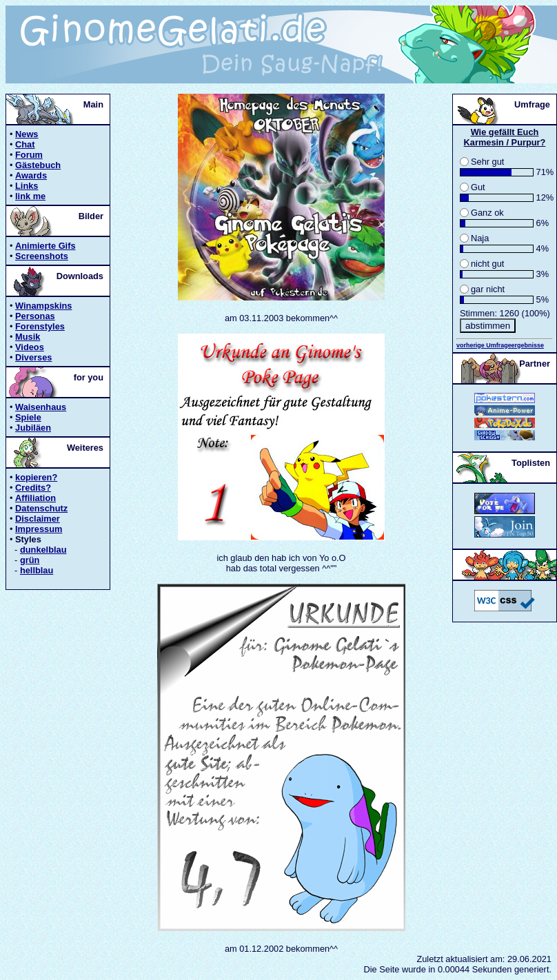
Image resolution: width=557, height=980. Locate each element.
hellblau (37, 570)
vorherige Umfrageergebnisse (500, 345)
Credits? (33, 488)
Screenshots (42, 256)
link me (30, 196)
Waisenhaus (41, 407)
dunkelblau (43, 550)
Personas (35, 316)
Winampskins (43, 306)
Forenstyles (40, 326)
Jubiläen (33, 428)
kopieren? (36, 477)
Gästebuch (38, 165)
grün (30, 560)
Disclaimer (38, 519)
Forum (29, 155)
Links (27, 186)
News (27, 134)
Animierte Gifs (45, 246)
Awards (31, 175)
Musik (28, 337)
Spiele (28, 417)
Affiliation (36, 498)
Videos (30, 347)
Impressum (39, 529)
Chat (25, 144)
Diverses (33, 357)
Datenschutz (41, 508)
